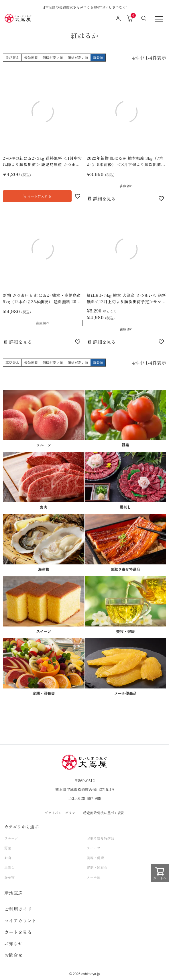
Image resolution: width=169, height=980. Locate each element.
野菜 (8, 848)
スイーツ (94, 848)
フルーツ (11, 838)
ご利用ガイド (18, 909)
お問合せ (13, 955)
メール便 (94, 877)
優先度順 (31, 57)
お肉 (8, 858)
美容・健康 (95, 858)
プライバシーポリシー (62, 813)
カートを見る (18, 932)
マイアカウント (20, 920)
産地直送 (13, 893)
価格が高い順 (78, 57)
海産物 (9, 877)
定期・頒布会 (97, 867)
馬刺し (9, 867)
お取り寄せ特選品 (101, 838)
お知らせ (13, 943)
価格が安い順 (53, 57)
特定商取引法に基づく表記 (104, 813)
